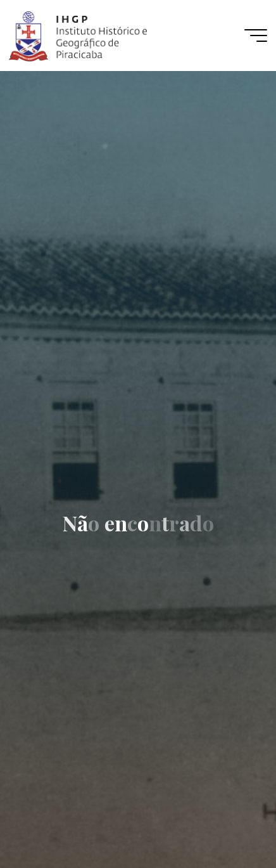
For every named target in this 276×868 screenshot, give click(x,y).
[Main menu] (256, 36)
